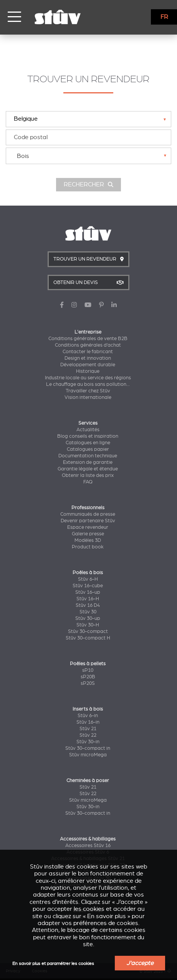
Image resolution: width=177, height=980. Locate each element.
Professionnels (88, 508)
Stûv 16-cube (88, 586)
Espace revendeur (88, 527)
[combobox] (88, 156)
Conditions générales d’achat (88, 345)
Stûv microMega (88, 755)
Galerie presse (88, 534)
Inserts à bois (88, 709)
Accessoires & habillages (88, 839)
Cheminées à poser (88, 781)
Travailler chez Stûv (88, 391)
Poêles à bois (88, 573)
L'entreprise (88, 332)
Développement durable (88, 365)
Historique (88, 371)
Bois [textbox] (23, 156)
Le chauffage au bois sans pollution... (88, 384)
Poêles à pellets (88, 664)
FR (164, 17)
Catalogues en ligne (88, 443)
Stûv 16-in (88, 722)
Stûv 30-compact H (88, 638)
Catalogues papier (88, 449)
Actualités (88, 430)
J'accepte (140, 963)
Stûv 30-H (88, 625)
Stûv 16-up (88, 592)
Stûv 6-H (88, 579)
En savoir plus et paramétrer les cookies (53, 964)
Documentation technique (88, 456)
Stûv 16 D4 (88, 605)
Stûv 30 (88, 612)
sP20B (88, 677)
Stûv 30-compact (88, 631)
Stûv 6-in (88, 716)
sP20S (88, 683)
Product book (88, 547)
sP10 (88, 670)
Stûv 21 (88, 729)
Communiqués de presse (88, 514)
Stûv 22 (88, 735)
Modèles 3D (88, 540)
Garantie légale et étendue (88, 469)
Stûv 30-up (88, 618)
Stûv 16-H (88, 599)
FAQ (88, 482)
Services (88, 423)
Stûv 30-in (88, 742)
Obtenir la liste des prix (88, 475)
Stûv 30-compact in (88, 748)
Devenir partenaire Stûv (88, 521)
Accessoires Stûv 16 (88, 845)
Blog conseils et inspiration (88, 436)
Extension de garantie (88, 462)
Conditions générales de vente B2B (88, 339)
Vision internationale (88, 397)
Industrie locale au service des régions (88, 378)
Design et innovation (88, 358)
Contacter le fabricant (88, 352)
